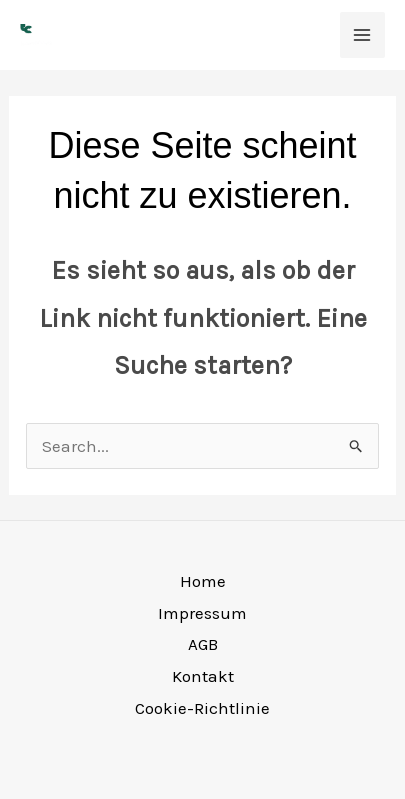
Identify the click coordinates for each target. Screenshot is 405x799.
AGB (203, 644)
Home (203, 581)
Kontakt (203, 676)
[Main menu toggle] (363, 35)
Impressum (202, 613)
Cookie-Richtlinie (202, 708)
